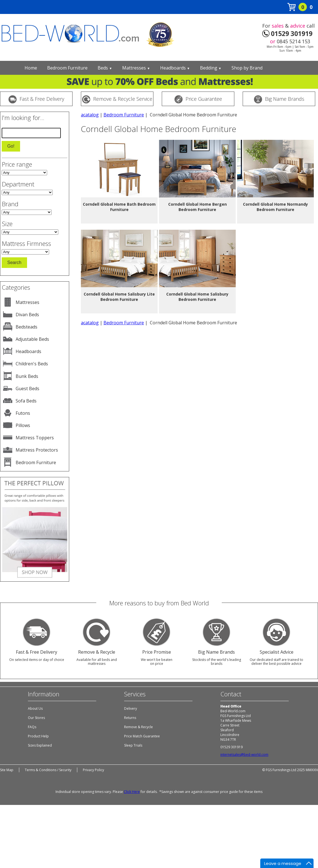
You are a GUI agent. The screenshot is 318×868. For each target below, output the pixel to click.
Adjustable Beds (32, 339)
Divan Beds (27, 315)
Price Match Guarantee (142, 736)
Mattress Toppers (35, 438)
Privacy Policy (93, 770)
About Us (35, 708)
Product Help (38, 736)
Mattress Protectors (37, 450)
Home (31, 68)
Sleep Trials (133, 745)
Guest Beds (27, 389)
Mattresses (136, 68)
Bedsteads (26, 327)
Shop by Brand (247, 68)
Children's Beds (32, 364)
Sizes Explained (40, 745)
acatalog (90, 115)
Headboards (175, 68)
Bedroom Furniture (67, 68)
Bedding (211, 68)
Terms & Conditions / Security (48, 770)
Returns (130, 718)
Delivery (131, 708)
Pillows (23, 425)
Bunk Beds (27, 376)
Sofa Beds (26, 401)
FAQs (32, 727)
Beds (105, 68)
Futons (23, 413)
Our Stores (36, 718)
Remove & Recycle (138, 727)
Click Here (132, 792)
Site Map (7, 770)
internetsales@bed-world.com (244, 755)
